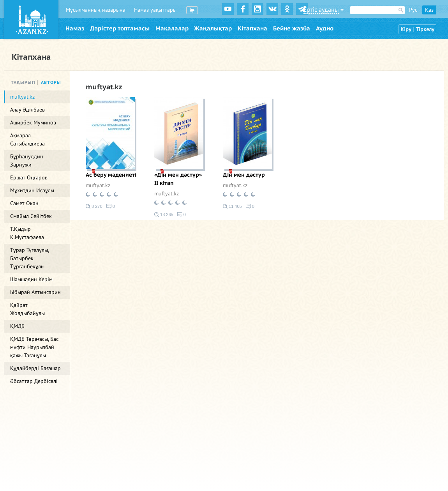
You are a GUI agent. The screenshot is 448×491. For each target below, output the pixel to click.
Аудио (325, 28)
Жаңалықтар (213, 28)
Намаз (75, 28)
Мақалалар (172, 28)
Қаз (429, 10)
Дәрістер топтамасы (120, 28)
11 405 (232, 206)
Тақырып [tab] (23, 82)
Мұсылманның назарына (96, 10)
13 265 (164, 214)
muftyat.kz (98, 185)
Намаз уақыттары (155, 10)
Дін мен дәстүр (244, 175)
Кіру (406, 29)
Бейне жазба (292, 28)
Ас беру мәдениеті (111, 175)
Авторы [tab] (51, 82)
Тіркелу (425, 29)
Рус (413, 10)
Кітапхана (252, 28)
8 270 (94, 206)
